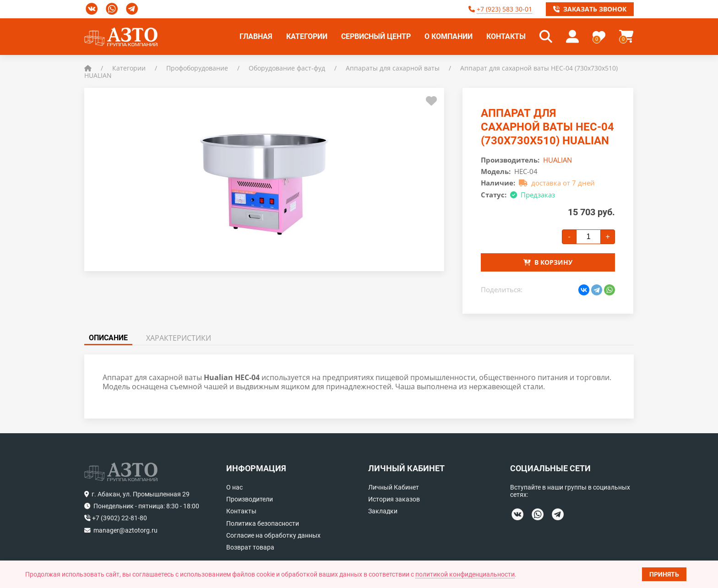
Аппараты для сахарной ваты (393, 68)
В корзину (548, 262)
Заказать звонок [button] (590, 9)
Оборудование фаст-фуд (287, 68)
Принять (664, 574)
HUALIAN (558, 160)
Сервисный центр (376, 36)
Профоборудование (197, 68)
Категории (307, 36)
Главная (256, 36)
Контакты (506, 36)
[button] (546, 37)
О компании (449, 36)
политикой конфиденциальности (465, 574)
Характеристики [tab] (179, 338)
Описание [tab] (108, 338)
